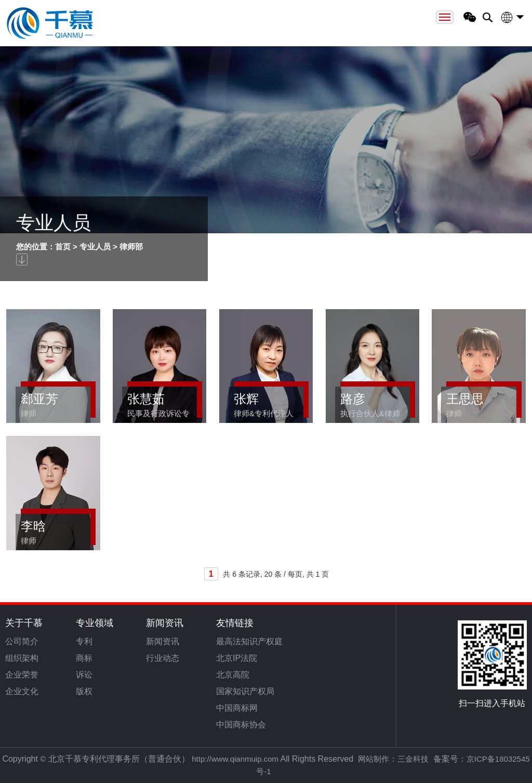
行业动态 (163, 658)
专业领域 (95, 623)
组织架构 (22, 658)
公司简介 (22, 641)
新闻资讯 (165, 623)
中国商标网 (237, 708)
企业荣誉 (22, 675)
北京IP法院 (237, 658)
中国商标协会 (241, 725)
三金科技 (413, 759)
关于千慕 (24, 623)
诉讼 (84, 675)
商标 (84, 658)
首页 (63, 247)
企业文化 (22, 691)
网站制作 (374, 759)
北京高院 (233, 675)
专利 (84, 641)
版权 (84, 691)
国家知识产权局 (245, 691)
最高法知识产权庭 (249, 641)
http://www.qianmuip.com (235, 759)
